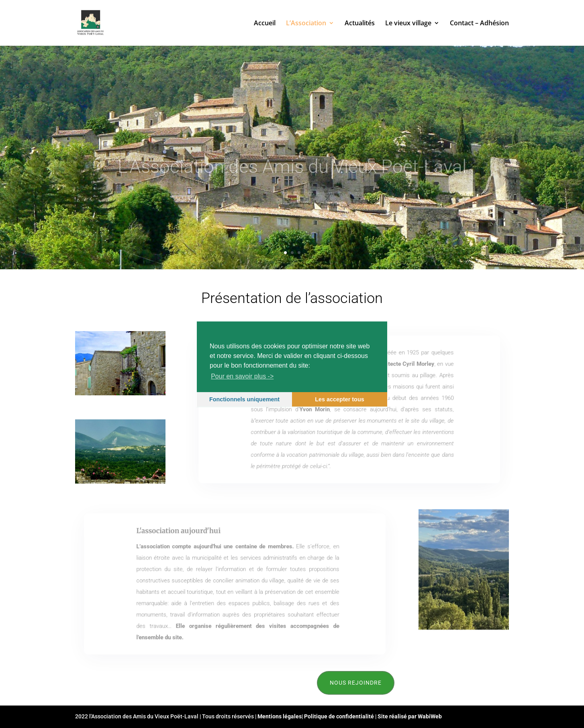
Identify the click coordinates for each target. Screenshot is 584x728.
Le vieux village (408, 24)
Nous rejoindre (356, 683)
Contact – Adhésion (479, 24)
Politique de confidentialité (339, 716)
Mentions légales (280, 716)
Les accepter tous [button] (339, 399)
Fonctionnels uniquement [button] (244, 399)
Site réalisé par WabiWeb (410, 716)
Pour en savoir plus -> (242, 376)
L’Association (306, 24)
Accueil (265, 24)
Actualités (360, 24)
